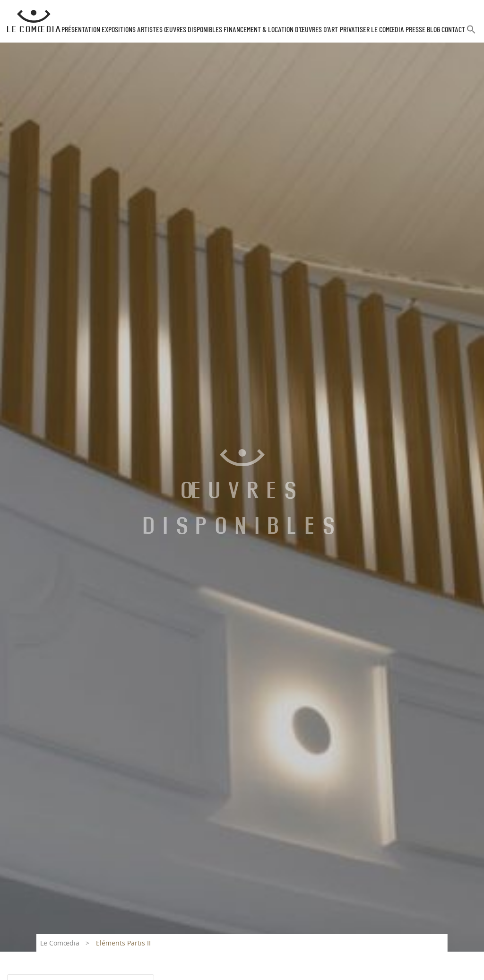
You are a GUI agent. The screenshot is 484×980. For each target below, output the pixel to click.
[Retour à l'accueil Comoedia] (34, 21)
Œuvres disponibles (193, 30)
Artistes (150, 30)
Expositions (119, 30)
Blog (433, 30)
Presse (415, 30)
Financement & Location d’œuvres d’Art (281, 30)
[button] (471, 33)
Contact (453, 30)
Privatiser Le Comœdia (372, 30)
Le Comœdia (60, 943)
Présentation (81, 30)
